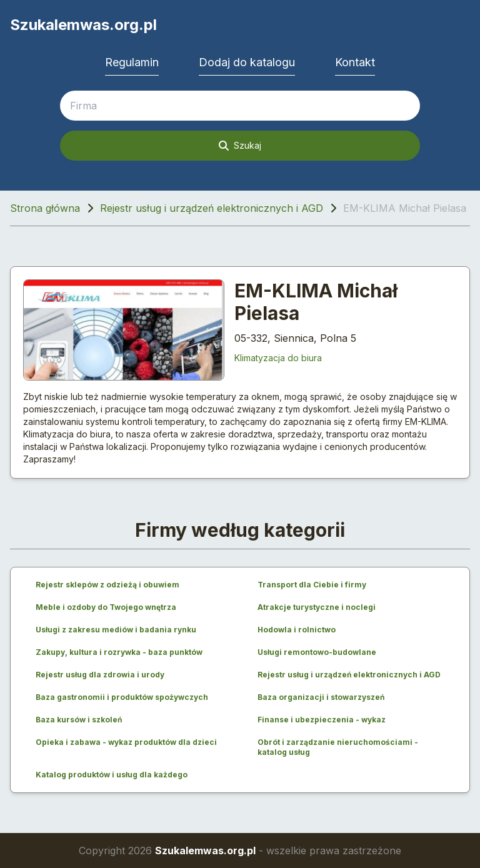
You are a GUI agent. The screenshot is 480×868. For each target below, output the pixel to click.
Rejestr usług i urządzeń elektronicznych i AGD (212, 208)
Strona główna (45, 208)
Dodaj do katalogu (247, 62)
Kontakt (355, 62)
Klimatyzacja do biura (278, 358)
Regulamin (132, 62)
